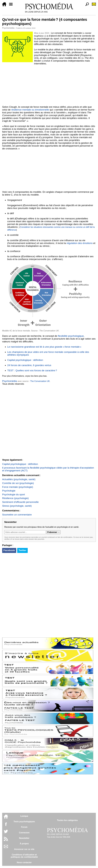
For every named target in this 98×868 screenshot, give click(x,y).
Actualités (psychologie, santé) (19, 479)
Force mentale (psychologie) (18, 487)
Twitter (22, 550)
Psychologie (9, 491)
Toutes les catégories (67, 820)
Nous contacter (24, 862)
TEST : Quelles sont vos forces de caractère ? (32, 370)
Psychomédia (8, 28)
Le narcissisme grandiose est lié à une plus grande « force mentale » (44, 347)
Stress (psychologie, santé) (17, 506)
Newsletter (24, 838)
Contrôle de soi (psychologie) (18, 483)
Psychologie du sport (14, 494)
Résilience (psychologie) (15, 498)
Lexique (24, 816)
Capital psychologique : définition (25, 360)
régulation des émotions (80, 243)
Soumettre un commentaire (17, 515)
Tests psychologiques (24, 822)
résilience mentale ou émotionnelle (30, 110)
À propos (24, 844)
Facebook (9, 550)
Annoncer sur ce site (24, 849)
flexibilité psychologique (71, 336)
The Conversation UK (40, 381)
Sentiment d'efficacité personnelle (20, 502)
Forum (24, 827)
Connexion (24, 833)
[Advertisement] (49, 85)
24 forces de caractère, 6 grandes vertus (29, 365)
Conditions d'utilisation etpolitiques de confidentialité (24, 856)
